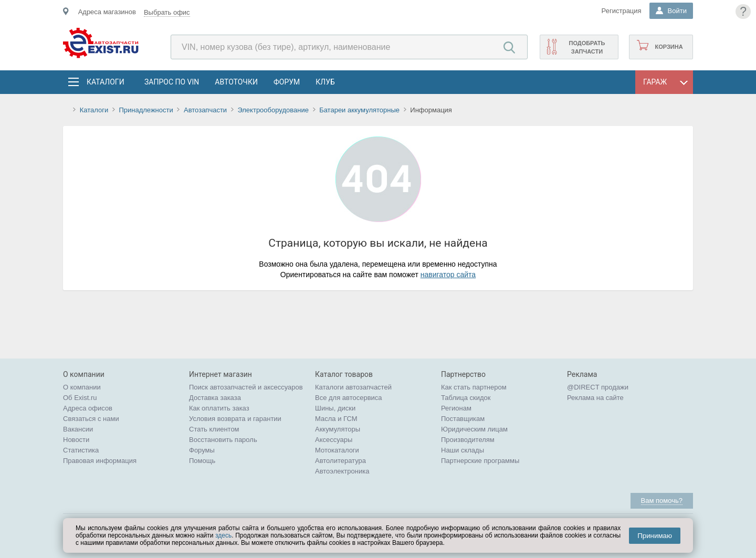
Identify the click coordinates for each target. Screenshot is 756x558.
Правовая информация (100, 461)
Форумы (202, 450)
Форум (287, 82)
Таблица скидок (466, 398)
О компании (82, 387)
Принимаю (655, 536)
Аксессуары (334, 440)
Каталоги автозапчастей (353, 387)
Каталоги (105, 82)
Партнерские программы (480, 461)
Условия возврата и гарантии (235, 419)
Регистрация (622, 11)
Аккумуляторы (338, 429)
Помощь (202, 461)
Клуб (325, 82)
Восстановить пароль (223, 440)
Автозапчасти (205, 110)
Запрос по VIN (172, 82)
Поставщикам (463, 419)
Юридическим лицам (474, 429)
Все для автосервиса (349, 398)
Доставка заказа (215, 398)
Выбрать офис (167, 12)
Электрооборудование (273, 110)
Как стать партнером (474, 387)
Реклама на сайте (595, 398)
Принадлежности (146, 110)
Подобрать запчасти (587, 47)
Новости (76, 440)
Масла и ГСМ (336, 419)
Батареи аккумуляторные (359, 110)
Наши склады (463, 450)
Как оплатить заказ (219, 408)
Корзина (669, 47)
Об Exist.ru (80, 398)
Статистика (81, 450)
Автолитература (340, 461)
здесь (223, 535)
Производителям (468, 440)
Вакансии (78, 429)
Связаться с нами (91, 419)
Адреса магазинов (107, 12)
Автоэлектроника (342, 471)
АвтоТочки (236, 82)
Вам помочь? (662, 501)
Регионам (456, 408)
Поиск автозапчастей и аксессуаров (246, 387)
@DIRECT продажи (598, 387)
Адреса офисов (88, 408)
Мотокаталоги (337, 450)
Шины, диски (335, 408)
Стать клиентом (214, 429)
